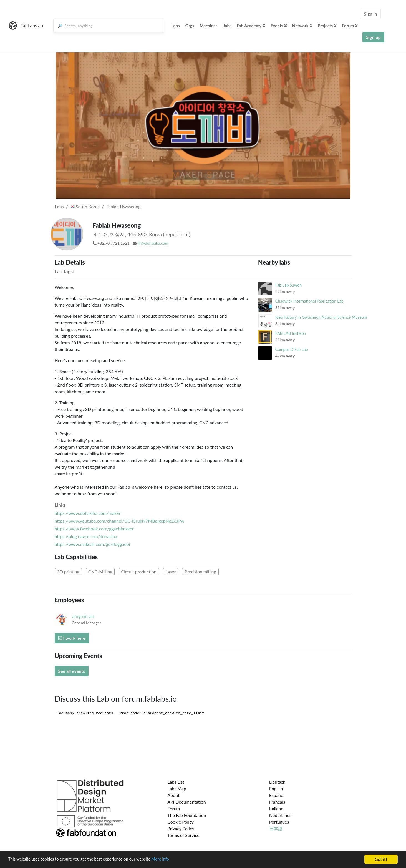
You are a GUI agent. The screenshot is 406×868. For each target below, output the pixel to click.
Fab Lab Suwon (288, 285)
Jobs (227, 26)
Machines (209, 26)
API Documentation (187, 802)
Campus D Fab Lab (292, 349)
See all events (72, 671)
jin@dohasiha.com (153, 243)
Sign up (373, 37)
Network (302, 26)
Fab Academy (251, 26)
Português (279, 822)
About (173, 795)
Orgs (190, 26)
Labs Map (177, 788)
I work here (72, 638)
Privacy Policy (181, 828)
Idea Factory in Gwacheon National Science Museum (321, 317)
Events (279, 26)
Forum (350, 26)
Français (277, 802)
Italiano (276, 808)
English (276, 788)
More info (171, 860)
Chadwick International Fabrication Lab (309, 301)
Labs (176, 26)
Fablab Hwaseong (123, 206)
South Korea (85, 206)
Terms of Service (183, 835)
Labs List (176, 782)
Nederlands (280, 815)
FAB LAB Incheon (291, 333)
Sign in (370, 14)
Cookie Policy (181, 822)
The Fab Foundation (187, 815)
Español (277, 795)
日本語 (276, 828)
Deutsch (277, 782)
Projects (327, 26)
